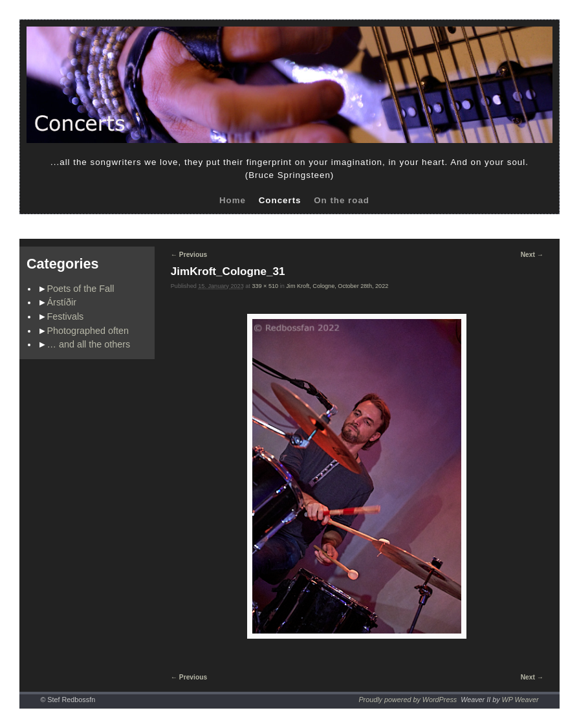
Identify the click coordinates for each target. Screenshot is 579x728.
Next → (532, 255)
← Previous (189, 255)
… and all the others (89, 344)
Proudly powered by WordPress (408, 700)
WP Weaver (520, 700)
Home (233, 200)
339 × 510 (265, 286)
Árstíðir (62, 302)
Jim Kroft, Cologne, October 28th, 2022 (337, 286)
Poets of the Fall (81, 289)
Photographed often (88, 331)
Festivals (66, 316)
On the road (342, 200)
